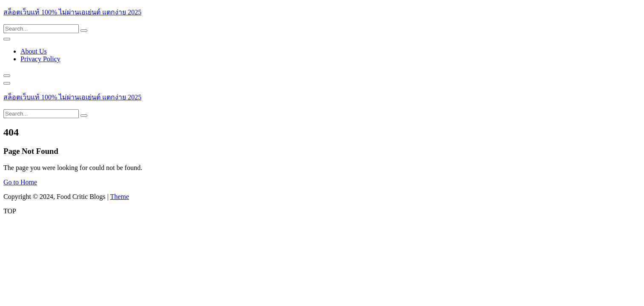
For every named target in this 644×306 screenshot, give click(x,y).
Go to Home (20, 182)
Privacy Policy (40, 59)
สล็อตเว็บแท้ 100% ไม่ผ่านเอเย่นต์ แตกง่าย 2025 (72, 12)
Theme (120, 197)
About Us (34, 51)
